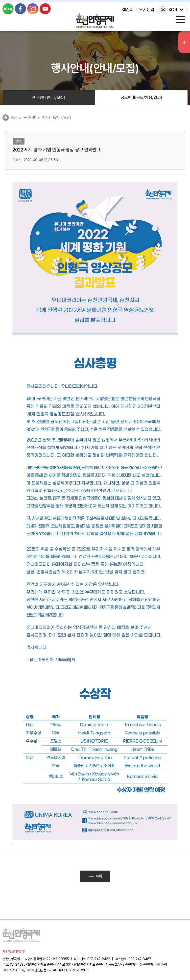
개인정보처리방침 (14, 952)
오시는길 (147, 10)
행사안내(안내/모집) (49, 98)
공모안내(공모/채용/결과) (142, 98)
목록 (96, 876)
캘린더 (128, 10)
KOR (173, 10)
